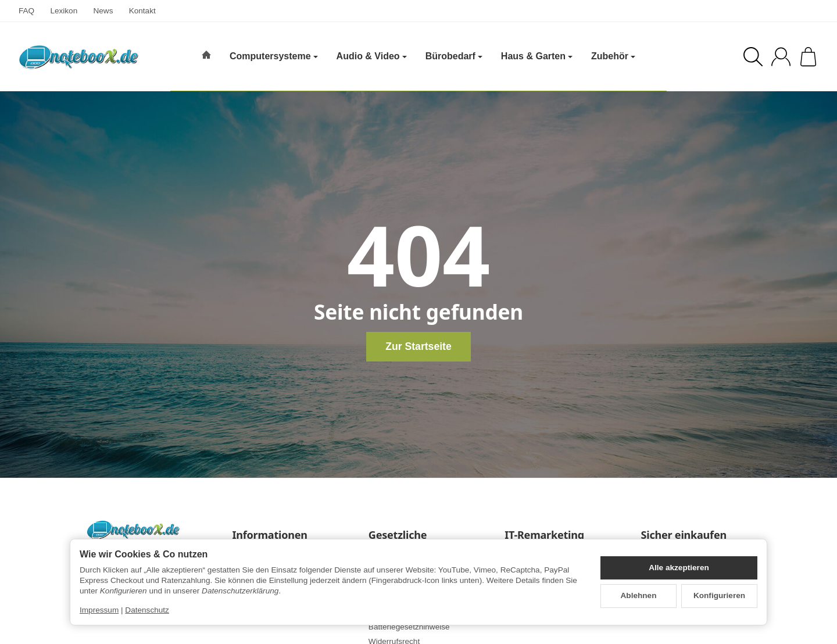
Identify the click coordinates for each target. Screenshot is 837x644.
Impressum (99, 610)
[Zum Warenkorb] (808, 57)
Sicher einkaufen (683, 535)
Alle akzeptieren (679, 568)
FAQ (26, 11)
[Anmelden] (781, 57)
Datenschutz (147, 610)
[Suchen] (753, 57)
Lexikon (64, 11)
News (103, 11)
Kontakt (142, 11)
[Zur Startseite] (78, 57)
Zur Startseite (418, 346)
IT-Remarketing (544, 535)
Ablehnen (639, 595)
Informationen (270, 535)
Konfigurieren (719, 595)
